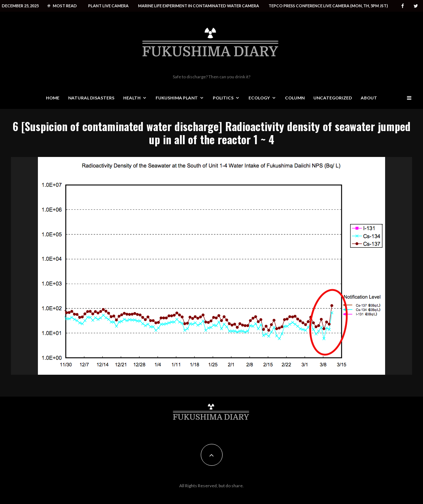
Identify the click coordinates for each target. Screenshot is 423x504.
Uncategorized (333, 98)
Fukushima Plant (177, 98)
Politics (223, 98)
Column (295, 98)
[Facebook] (403, 6)
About (369, 98)
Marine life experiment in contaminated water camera (199, 6)
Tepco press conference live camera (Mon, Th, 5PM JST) (328, 6)
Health (132, 98)
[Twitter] (416, 6)
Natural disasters (91, 98)
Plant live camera (108, 6)
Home (53, 98)
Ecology (259, 98)
